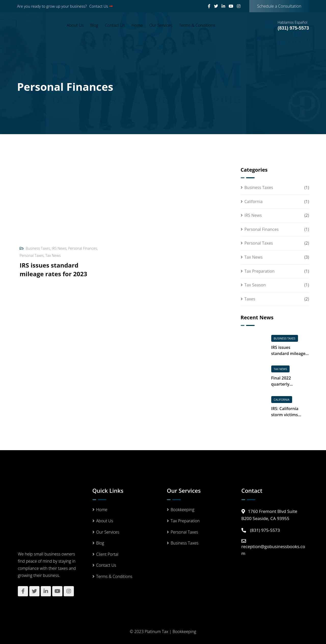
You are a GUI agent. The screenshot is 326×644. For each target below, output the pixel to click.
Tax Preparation (260, 271)
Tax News (53, 255)
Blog (94, 25)
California (254, 201)
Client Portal (107, 554)
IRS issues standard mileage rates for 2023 (53, 269)
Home (137, 25)
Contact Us (101, 6)
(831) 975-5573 (293, 28)
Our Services (161, 25)
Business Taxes (38, 248)
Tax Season (255, 285)
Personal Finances (83, 248)
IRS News (59, 248)
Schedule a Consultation (279, 6)
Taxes (250, 299)
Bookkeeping (182, 510)
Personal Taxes (32, 255)
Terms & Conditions (197, 25)
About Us (75, 25)
